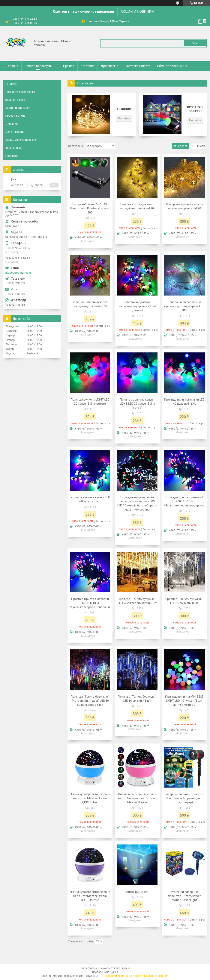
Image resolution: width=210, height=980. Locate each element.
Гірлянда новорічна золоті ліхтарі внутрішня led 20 (90, 304)
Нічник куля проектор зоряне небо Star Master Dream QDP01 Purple (90, 896)
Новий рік (12, 156)
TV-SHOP (11, 84)
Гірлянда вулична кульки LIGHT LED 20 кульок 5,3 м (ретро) (137, 403)
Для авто (12, 124)
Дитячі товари (15, 132)
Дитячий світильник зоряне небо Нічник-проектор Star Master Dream (137, 798)
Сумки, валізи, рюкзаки (21, 140)
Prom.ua (126, 968)
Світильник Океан (137, 892)
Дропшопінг (109, 66)
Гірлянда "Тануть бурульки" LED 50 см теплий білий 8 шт (137, 601)
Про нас (69, 66)
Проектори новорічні (195, 109)
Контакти (87, 66)
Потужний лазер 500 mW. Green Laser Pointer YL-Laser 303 (90, 208)
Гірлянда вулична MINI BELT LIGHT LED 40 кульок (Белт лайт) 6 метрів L (184, 700)
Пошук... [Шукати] (195, 43)
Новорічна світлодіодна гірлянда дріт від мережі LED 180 (184, 306)
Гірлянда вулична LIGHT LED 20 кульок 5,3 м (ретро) (90, 401)
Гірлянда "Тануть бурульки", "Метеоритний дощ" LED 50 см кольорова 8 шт (90, 700)
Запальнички (14, 148)
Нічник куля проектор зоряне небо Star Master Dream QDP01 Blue (90, 798)
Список (200, 146)
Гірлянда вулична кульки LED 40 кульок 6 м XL (184, 401)
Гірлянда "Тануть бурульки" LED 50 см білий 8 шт (184, 601)
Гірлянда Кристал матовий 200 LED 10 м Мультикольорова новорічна (184, 501)
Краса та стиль (15, 116)
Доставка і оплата (137, 66)
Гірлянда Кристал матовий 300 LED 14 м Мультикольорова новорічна (90, 603)
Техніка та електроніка (20, 92)
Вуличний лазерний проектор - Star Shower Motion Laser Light (184, 896)
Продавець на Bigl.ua (105, 972)
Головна (12, 66)
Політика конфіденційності (153, 976)
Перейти (124, 118)
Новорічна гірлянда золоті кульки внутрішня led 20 (184, 206)
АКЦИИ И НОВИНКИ (137, 11)
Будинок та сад (15, 100)
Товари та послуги (38, 66)
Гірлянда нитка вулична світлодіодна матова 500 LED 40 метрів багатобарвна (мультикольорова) (137, 503)
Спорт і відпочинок (18, 108)
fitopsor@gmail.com (18, 273)
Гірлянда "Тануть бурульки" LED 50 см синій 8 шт (137, 698)
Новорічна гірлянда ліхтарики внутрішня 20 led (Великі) (137, 306)
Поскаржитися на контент (119, 976)
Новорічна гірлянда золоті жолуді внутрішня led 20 (137, 206)
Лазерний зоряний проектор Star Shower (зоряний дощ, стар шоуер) (184, 798)
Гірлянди (124, 109)
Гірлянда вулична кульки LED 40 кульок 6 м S (90, 499)
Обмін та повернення (172, 66)
